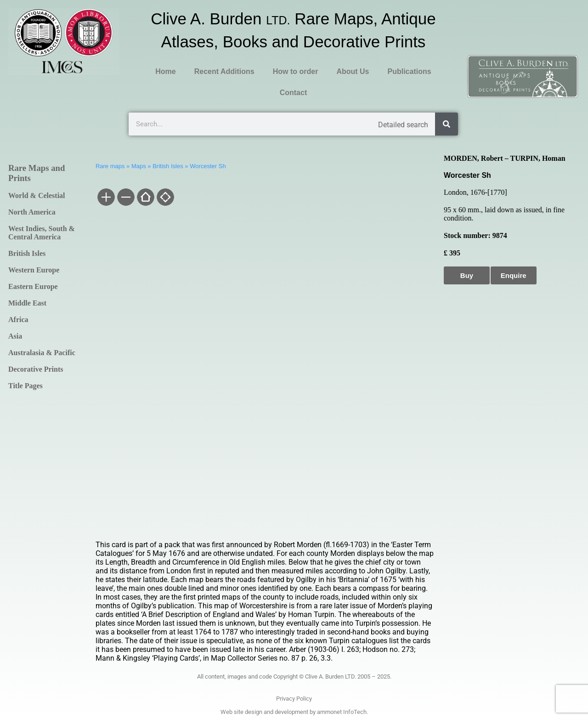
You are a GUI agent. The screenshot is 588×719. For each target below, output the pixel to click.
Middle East (27, 303)
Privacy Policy (294, 699)
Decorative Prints (36, 369)
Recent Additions (224, 71)
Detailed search (403, 125)
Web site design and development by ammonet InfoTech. (294, 712)
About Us (353, 71)
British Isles (27, 253)
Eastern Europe (33, 286)
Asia (15, 336)
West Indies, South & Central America (42, 233)
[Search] (447, 124)
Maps (139, 166)
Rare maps (110, 166)
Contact (294, 93)
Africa (18, 320)
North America (32, 212)
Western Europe (34, 270)
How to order (296, 71)
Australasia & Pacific (42, 353)
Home (165, 71)
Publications (409, 71)
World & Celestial (37, 195)
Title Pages (25, 386)
